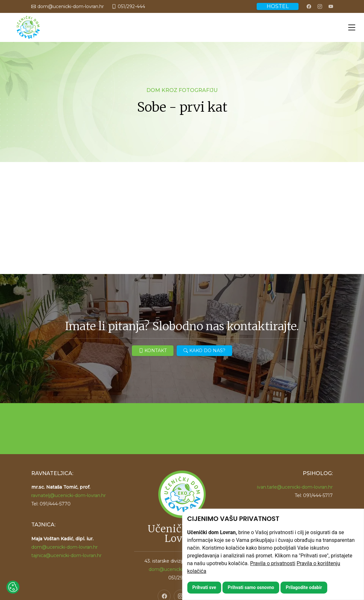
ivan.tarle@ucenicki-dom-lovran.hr (295, 487)
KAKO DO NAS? (204, 351)
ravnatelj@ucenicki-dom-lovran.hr (69, 495)
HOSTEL (278, 6)
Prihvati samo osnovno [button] (251, 587)
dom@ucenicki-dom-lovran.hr (64, 547)
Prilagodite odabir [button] (304, 587)
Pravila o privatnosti (273, 563)
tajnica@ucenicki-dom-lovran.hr (66, 555)
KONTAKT (153, 351)
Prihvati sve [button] (204, 587)
